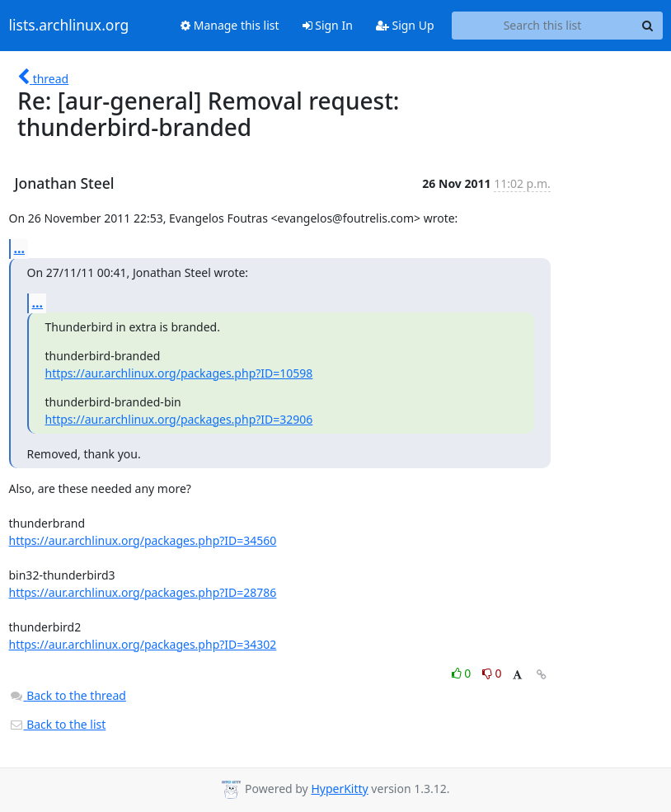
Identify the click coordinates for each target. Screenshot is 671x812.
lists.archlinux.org (69, 26)
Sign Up (405, 25)
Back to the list (58, 724)
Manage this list (230, 25)
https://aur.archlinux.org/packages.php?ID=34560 (143, 540)
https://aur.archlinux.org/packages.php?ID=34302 (143, 644)
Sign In (328, 25)
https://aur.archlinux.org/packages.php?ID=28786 (143, 592)
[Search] (648, 26)
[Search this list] (543, 26)
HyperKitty (339, 789)
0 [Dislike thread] (492, 673)
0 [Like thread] (463, 673)
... (20, 248)
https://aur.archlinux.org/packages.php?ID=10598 (179, 373)
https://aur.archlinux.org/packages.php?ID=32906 (179, 419)
